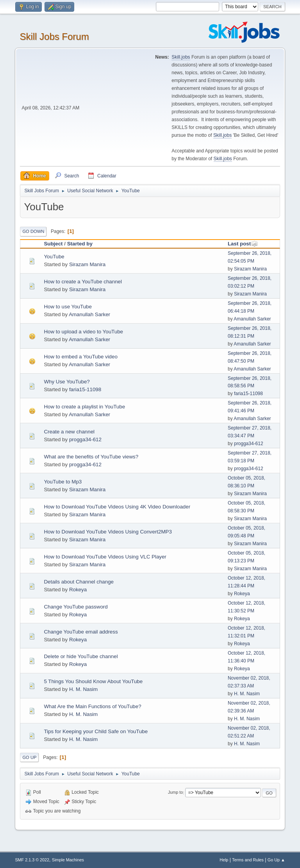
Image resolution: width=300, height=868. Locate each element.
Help (224, 860)
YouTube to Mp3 (63, 482)
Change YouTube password (76, 607)
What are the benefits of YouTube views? (91, 457)
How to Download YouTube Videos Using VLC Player (105, 557)
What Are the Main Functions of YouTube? (92, 706)
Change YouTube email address (81, 632)
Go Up (29, 757)
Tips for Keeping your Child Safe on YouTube (96, 731)
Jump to (175, 793)
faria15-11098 (85, 389)
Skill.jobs (181, 57)
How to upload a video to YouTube (83, 332)
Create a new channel (69, 432)
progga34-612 (85, 439)
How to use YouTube (68, 307)
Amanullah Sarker (89, 314)
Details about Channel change (79, 582)
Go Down (33, 231)
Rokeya (78, 590)
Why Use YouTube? (67, 382)
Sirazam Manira (87, 264)
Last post (243, 244)
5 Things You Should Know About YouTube (93, 681)
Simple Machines (68, 860)
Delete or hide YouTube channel (81, 656)
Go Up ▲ (276, 860)
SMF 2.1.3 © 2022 (32, 860)
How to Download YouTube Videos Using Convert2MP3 (108, 532)
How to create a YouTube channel (83, 282)
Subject (53, 244)
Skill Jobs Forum (54, 37)
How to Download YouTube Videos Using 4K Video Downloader (117, 507)
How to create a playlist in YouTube (84, 407)
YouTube (54, 257)
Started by (80, 244)
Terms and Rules (248, 860)
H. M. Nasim (83, 689)
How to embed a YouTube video (80, 357)
